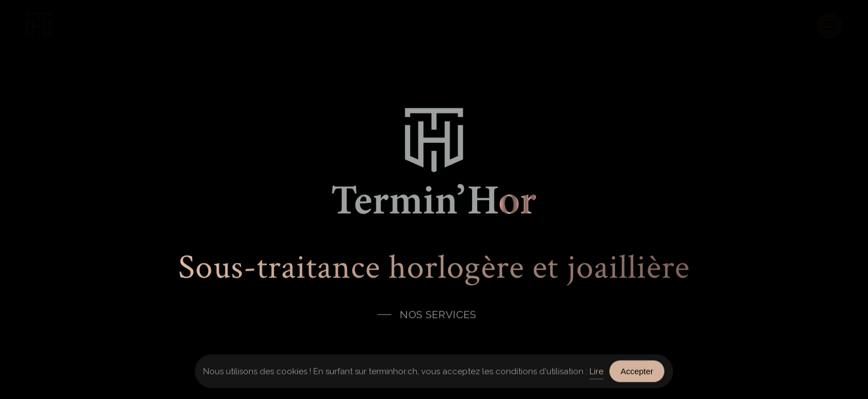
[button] (829, 26)
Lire (596, 372)
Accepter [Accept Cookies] (637, 372)
